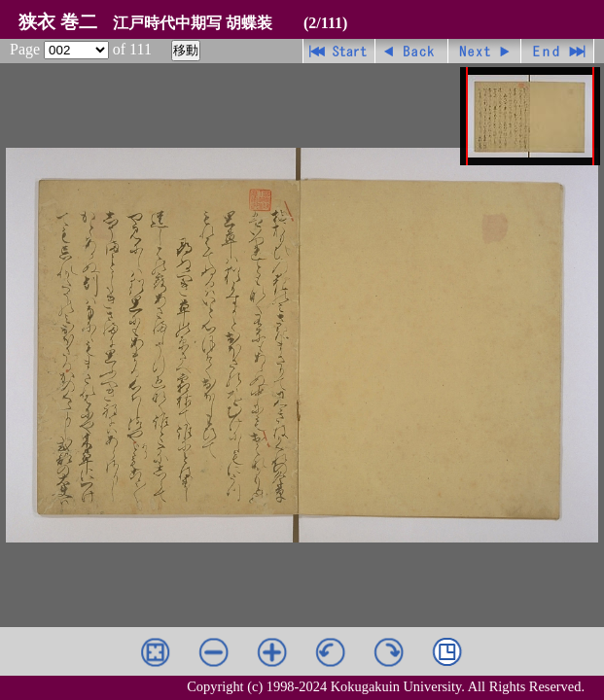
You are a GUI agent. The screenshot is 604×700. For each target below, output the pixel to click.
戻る (412, 51)
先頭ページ (339, 51)
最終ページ (558, 51)
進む (485, 51)
